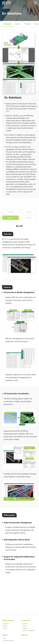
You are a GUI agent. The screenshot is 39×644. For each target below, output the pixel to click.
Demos (18, 24)
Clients (5, 628)
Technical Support (8, 640)
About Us (25, 635)
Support (5, 635)
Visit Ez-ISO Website (28, 630)
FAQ (4, 638)
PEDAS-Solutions (8, 620)
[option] (20, 321)
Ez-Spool (29, 213)
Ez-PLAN (29, 219)
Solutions (8, 24)
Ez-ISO (10, 213)
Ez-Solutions (26, 620)
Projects (28, 24)
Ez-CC (11, 219)
